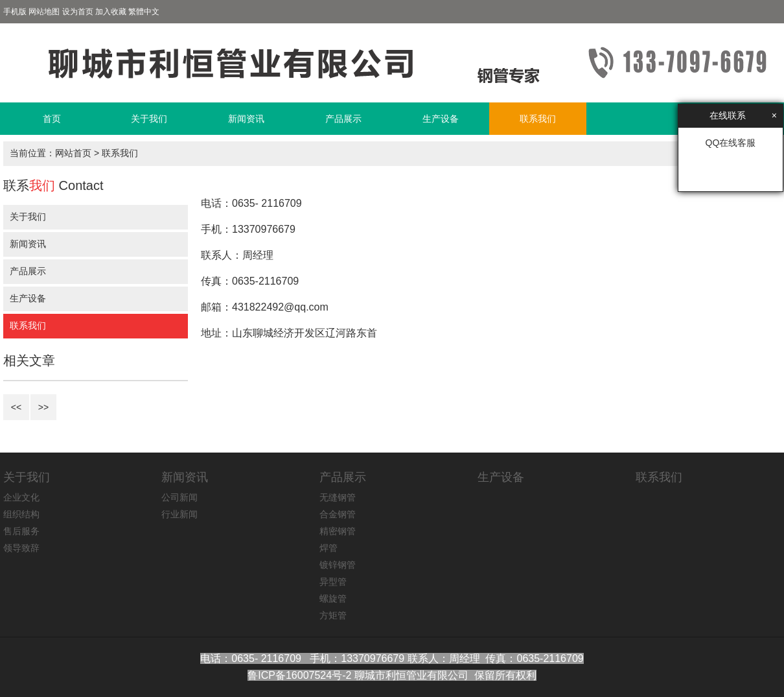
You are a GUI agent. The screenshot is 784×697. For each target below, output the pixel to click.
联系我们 (538, 119)
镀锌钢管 (338, 565)
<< (16, 407)
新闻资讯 (246, 119)
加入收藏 (111, 12)
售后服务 (21, 531)
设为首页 (78, 12)
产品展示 (343, 119)
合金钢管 (338, 514)
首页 (52, 119)
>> (43, 407)
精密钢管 (338, 531)
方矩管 (333, 615)
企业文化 (21, 497)
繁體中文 (144, 12)
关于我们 (149, 119)
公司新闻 (179, 497)
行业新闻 (179, 514)
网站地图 (44, 12)
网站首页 (73, 153)
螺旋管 (333, 598)
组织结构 (21, 514)
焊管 (329, 548)
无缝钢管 (338, 497)
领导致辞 (21, 548)
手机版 (15, 12)
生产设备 (441, 119)
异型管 (333, 582)
